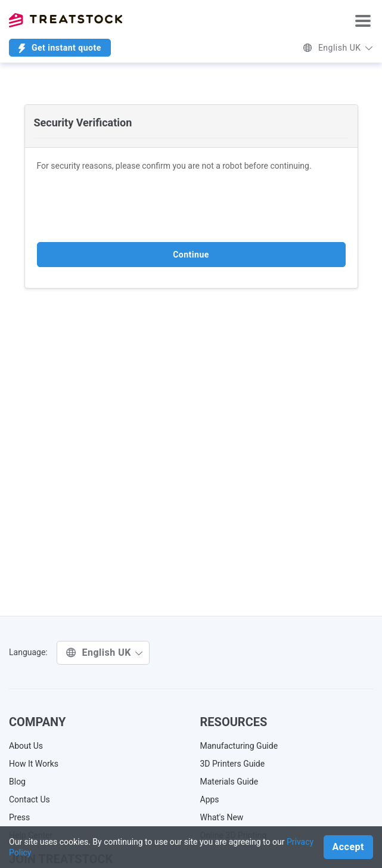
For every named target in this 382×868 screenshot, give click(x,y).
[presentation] (128, 207)
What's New (222, 817)
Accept (348, 847)
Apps (210, 799)
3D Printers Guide (233, 764)
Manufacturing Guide (239, 746)
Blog (17, 782)
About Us (26, 746)
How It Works (34, 764)
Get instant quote (60, 48)
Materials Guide (229, 782)
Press (19, 817)
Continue (191, 255)
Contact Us (29, 799)
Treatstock (66, 20)
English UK (338, 48)
